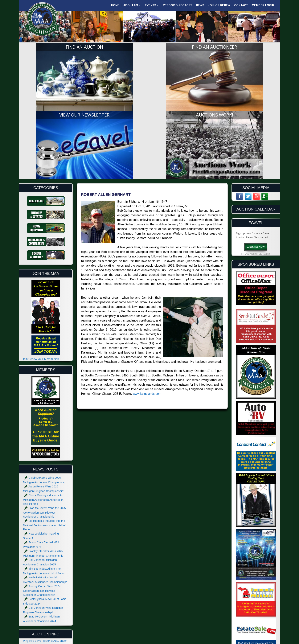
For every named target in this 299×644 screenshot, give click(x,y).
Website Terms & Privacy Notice (43, 627)
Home (115, 5)
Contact (241, 5)
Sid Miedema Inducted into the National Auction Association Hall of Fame (44, 435)
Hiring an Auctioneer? (36, 570)
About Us (131, 5)
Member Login (263, 5)
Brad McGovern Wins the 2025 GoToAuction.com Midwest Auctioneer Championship (44, 422)
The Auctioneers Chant (37, 578)
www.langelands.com (147, 304)
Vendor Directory (178, 5)
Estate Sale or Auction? (37, 562)
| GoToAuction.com (262, 641)
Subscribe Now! (256, 156)
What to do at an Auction (39, 586)
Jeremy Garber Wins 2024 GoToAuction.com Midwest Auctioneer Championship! (42, 500)
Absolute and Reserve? (37, 594)
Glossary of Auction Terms (40, 601)
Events (151, 5)
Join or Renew (219, 5)
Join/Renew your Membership (41, 269)
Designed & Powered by (231, 641)
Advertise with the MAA (37, 619)
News (200, 5)
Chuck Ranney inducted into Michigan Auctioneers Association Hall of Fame (43, 409)
